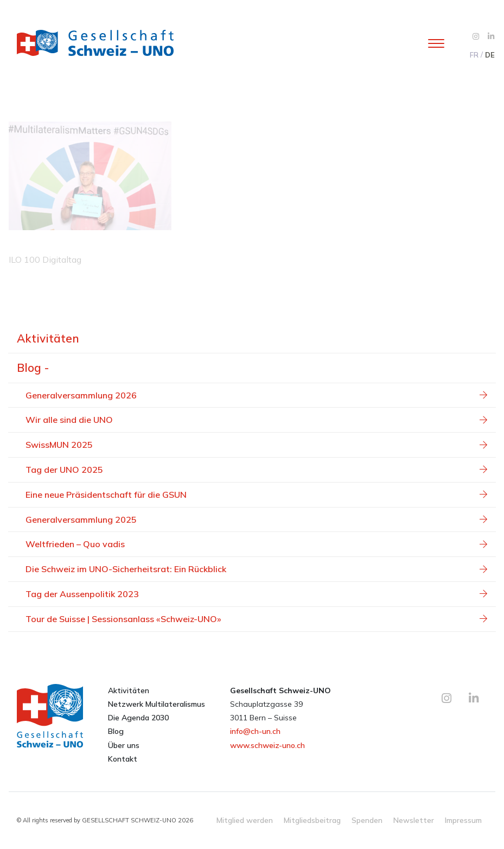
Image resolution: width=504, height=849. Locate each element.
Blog (116, 731)
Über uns (124, 745)
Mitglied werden (245, 820)
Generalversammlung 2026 (256, 395)
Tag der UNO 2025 (256, 470)
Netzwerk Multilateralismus (157, 704)
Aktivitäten (48, 338)
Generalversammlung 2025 (256, 519)
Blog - (33, 368)
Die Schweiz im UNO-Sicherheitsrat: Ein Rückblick (256, 569)
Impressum (463, 820)
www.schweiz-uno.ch (267, 745)
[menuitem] (474, 55)
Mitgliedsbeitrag (312, 820)
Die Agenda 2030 (138, 718)
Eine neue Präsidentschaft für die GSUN (256, 495)
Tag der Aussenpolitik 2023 (256, 594)
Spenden (367, 820)
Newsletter (414, 820)
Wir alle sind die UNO (256, 420)
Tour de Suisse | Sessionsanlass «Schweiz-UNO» (256, 619)
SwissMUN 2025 (256, 445)
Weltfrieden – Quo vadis (256, 544)
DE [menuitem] (490, 55)
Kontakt (123, 759)
